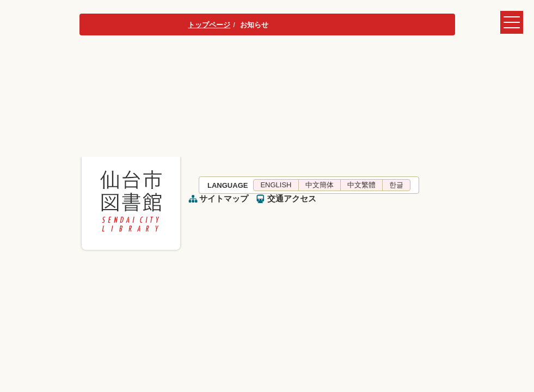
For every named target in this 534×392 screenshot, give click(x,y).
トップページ (209, 25)
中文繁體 (361, 185)
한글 (396, 185)
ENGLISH (276, 185)
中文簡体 (320, 185)
